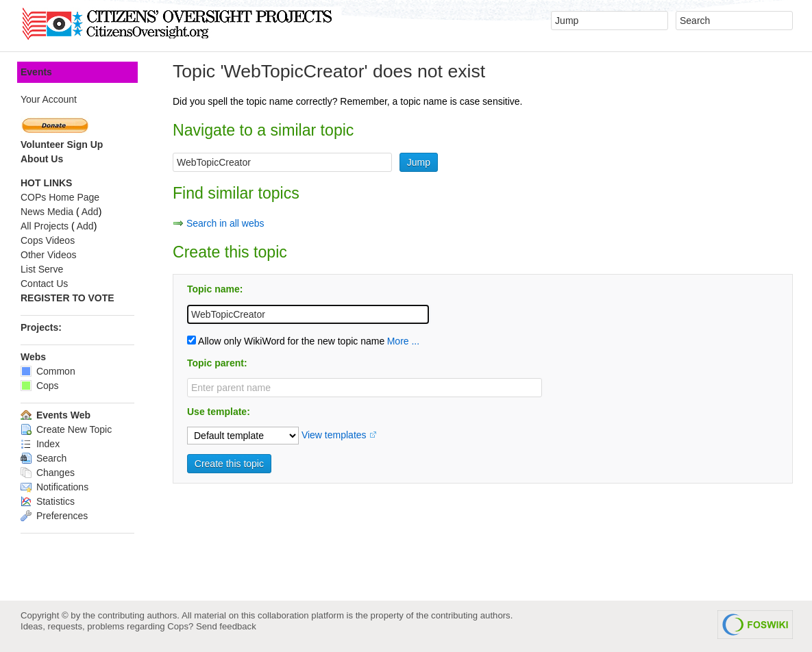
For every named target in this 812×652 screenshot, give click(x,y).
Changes (48, 473)
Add (90, 212)
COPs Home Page (60, 197)
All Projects (45, 226)
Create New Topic (66, 429)
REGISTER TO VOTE (67, 298)
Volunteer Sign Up (62, 145)
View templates (334, 435)
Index (40, 444)
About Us (42, 159)
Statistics (48, 501)
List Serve (42, 269)
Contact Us (44, 284)
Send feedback (226, 626)
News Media (47, 212)
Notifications (54, 487)
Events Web (56, 415)
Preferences (54, 516)
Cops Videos (48, 240)
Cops (40, 386)
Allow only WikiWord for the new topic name (286, 341)
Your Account (49, 99)
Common (48, 371)
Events (36, 72)
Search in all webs (225, 223)
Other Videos (48, 255)
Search (44, 458)
